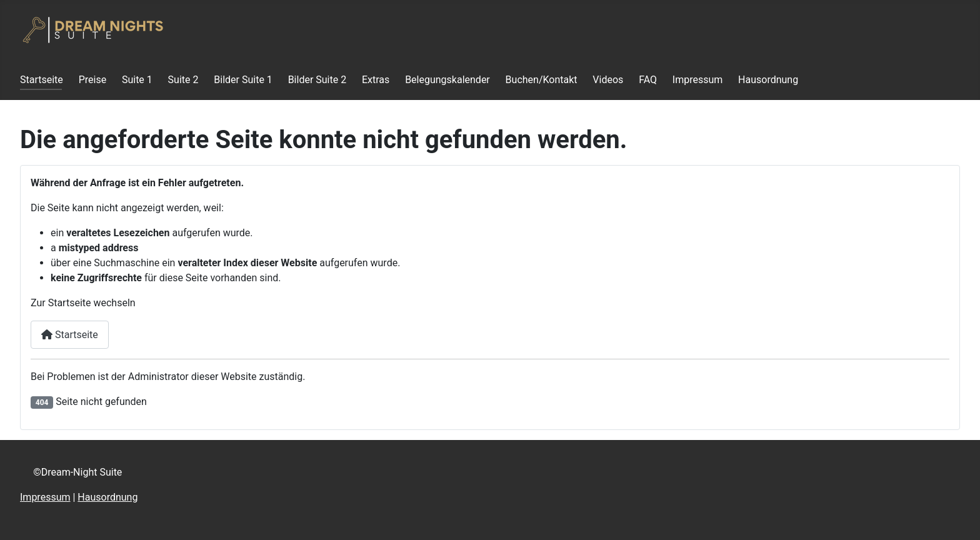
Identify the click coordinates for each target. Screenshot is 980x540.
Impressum (698, 80)
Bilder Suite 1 (243, 80)
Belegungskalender (447, 80)
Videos (608, 80)
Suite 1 (137, 80)
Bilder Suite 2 (317, 80)
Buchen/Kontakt (542, 80)
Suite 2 (183, 80)
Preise (92, 80)
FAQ (648, 80)
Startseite (42, 80)
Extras (376, 80)
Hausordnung (768, 80)
